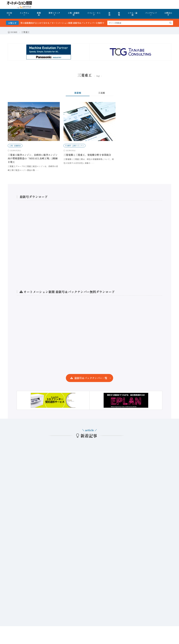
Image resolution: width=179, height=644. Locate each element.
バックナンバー (151, 14)
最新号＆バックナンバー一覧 (91, 378)
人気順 (101, 93)
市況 (109, 14)
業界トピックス (54, 14)
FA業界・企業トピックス (74, 146)
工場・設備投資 (74, 14)
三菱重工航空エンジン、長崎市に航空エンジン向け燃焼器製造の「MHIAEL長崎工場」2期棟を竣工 (33, 158)
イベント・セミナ (94, 14)
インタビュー (24, 14)
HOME (9, 14)
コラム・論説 (133, 14)
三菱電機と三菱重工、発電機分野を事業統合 (87, 155)
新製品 (39, 14)
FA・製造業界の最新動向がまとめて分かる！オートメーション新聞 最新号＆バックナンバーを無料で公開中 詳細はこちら (71, 23)
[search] (171, 23)
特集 (119, 14)
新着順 (78, 93)
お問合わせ (168, 14)
